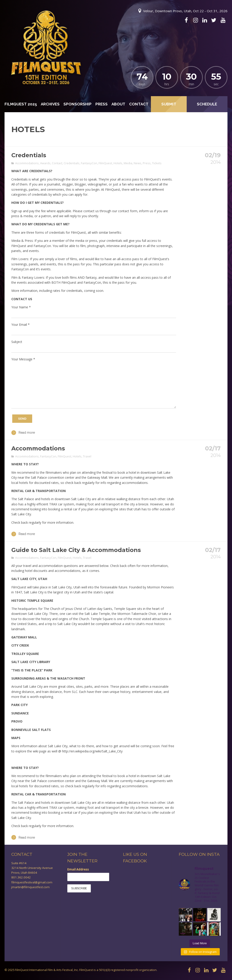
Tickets (157, 163)
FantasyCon (89, 163)
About (118, 104)
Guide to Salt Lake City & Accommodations (76, 550)
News (138, 163)
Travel (87, 456)
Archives (50, 104)
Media (128, 163)
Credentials (29, 155)
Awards (45, 163)
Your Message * (23, 359)
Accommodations (27, 163)
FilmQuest (105, 163)
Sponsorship (77, 104)
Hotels (118, 163)
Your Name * (21, 307)
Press (101, 104)
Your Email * (21, 325)
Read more (23, 433)
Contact (139, 104)
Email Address (78, 869)
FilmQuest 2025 (21, 104)
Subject (17, 342)
